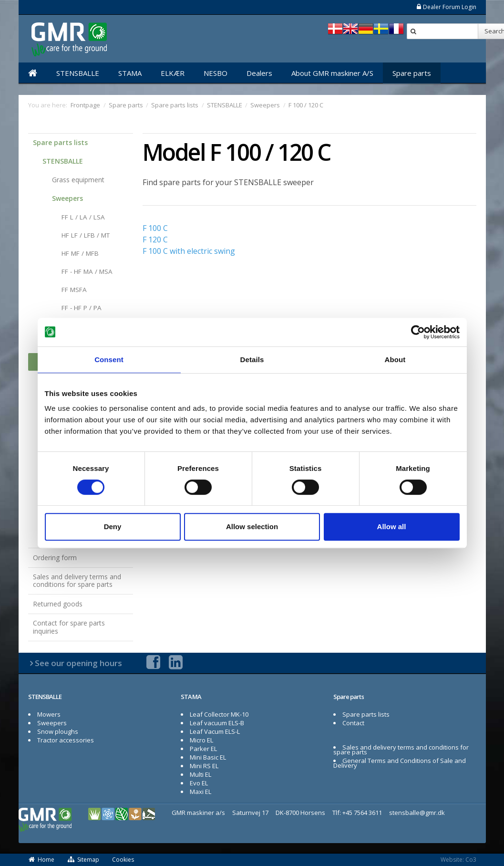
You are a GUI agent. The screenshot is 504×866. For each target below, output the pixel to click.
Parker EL (203, 749)
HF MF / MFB (80, 253)
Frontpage (85, 105)
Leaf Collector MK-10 (219, 714)
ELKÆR (173, 73)
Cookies (123, 860)
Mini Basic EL (208, 757)
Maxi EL (201, 792)
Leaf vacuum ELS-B (217, 723)
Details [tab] (252, 360)
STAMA (130, 73)
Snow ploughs (58, 731)
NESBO (216, 73)
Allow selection (252, 527)
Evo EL (199, 783)
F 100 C (155, 228)
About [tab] (395, 360)
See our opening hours (78, 663)
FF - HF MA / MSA (87, 271)
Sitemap (83, 860)
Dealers (259, 73)
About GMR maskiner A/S (332, 73)
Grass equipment (78, 180)
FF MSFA (74, 290)
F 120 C (155, 240)
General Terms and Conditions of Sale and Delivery (400, 763)
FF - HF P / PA (82, 308)
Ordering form (55, 558)
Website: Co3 (458, 860)
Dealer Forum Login (446, 7)
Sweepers (67, 198)
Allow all (392, 527)
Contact (353, 723)
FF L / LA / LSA (83, 217)
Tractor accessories (66, 740)
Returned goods (58, 604)
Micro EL (201, 740)
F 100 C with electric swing (189, 251)
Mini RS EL (204, 766)
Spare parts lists (60, 142)
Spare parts (412, 73)
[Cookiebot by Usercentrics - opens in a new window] (418, 332)
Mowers (49, 714)
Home (41, 860)
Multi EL (201, 774)
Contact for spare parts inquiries (69, 627)
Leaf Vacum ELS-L (215, 731)
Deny (113, 527)
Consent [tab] (109, 360)
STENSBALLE (78, 73)
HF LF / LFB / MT (86, 235)
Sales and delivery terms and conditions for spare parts (77, 581)
